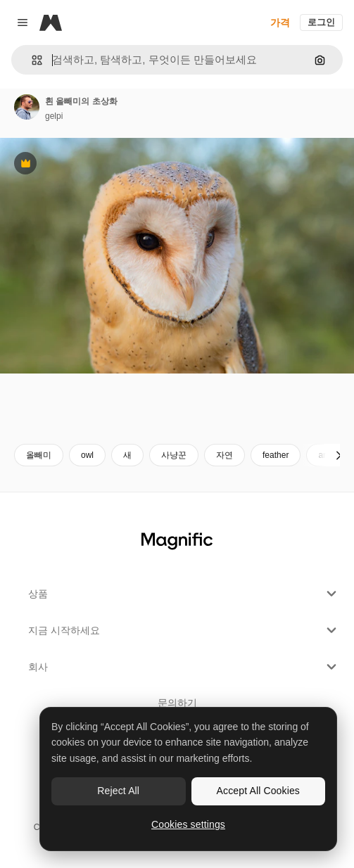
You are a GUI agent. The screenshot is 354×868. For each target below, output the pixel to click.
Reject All (118, 791)
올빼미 (39, 455)
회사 (184, 667)
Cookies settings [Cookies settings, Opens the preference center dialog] (188, 824)
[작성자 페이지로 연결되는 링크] (27, 107)
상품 (184, 594)
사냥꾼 (174, 455)
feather (276, 455)
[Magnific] (51, 23)
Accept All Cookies (258, 791)
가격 (280, 23)
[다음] (339, 455)
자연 (225, 455)
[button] (31, 60)
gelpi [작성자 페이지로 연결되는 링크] (54, 116)
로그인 (321, 22)
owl (87, 455)
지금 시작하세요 (184, 630)
